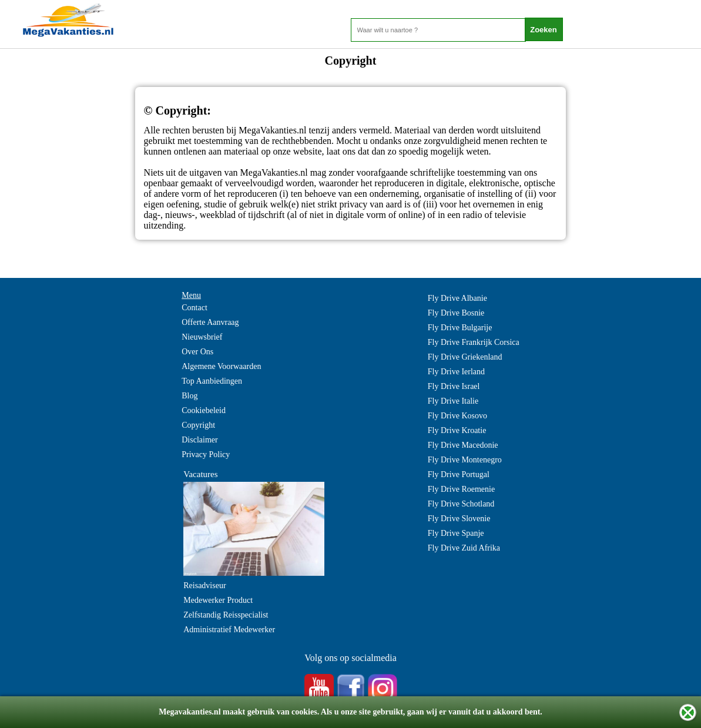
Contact (194, 308)
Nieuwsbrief (202, 337)
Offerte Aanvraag (210, 322)
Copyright (198, 425)
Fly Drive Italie (453, 401)
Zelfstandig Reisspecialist (226, 615)
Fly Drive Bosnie (456, 313)
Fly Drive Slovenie (459, 519)
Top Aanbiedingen (212, 381)
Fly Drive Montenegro (465, 460)
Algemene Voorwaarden (221, 366)
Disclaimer (199, 440)
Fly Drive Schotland (461, 504)
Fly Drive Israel (454, 386)
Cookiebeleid (204, 410)
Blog (189, 396)
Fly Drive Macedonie (463, 445)
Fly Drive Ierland (456, 372)
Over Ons (197, 352)
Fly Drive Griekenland (465, 357)
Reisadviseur (204, 586)
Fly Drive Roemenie (461, 489)
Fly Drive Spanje (456, 533)
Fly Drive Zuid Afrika (464, 548)
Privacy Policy (206, 454)
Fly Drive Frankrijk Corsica (474, 342)
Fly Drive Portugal (459, 474)
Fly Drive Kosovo (457, 416)
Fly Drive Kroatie (457, 430)
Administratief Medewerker (229, 630)
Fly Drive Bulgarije (460, 328)
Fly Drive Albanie (457, 298)
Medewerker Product (218, 600)
